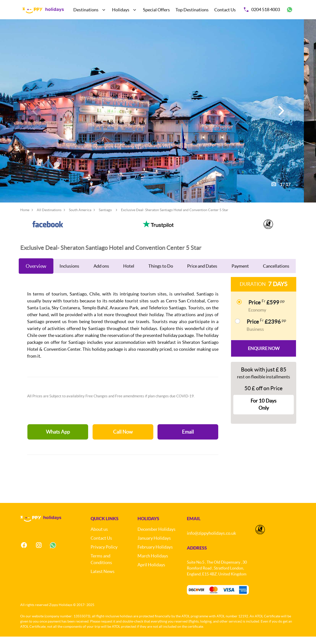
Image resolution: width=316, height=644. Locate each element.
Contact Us (225, 10)
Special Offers (156, 10)
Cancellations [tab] (276, 273)
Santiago (105, 217)
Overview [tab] (36, 273)
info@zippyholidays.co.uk (211, 541)
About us (99, 537)
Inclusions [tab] (69, 273)
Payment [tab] (240, 273)
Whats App (58, 439)
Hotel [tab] (129, 273)
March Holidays (153, 563)
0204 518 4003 (262, 9)
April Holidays (151, 572)
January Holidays (154, 545)
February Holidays (155, 554)
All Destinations (49, 217)
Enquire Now (264, 356)
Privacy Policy (104, 554)
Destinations (86, 10)
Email (188, 439)
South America (80, 217)
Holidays (121, 10)
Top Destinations (192, 10)
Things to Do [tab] (161, 273)
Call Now (123, 439)
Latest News (103, 579)
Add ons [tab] (101, 273)
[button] (281, 114)
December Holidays (157, 537)
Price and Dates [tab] (202, 273)
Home (25, 217)
